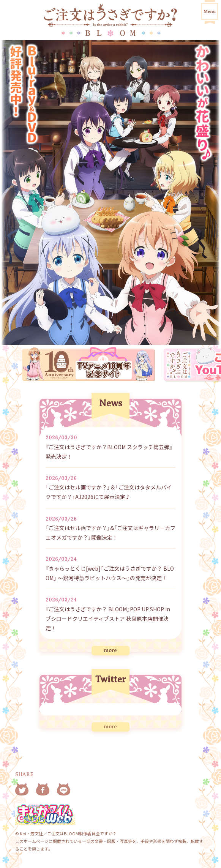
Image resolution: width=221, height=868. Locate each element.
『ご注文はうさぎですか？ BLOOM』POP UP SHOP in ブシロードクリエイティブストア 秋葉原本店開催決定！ (108, 619)
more (110, 650)
